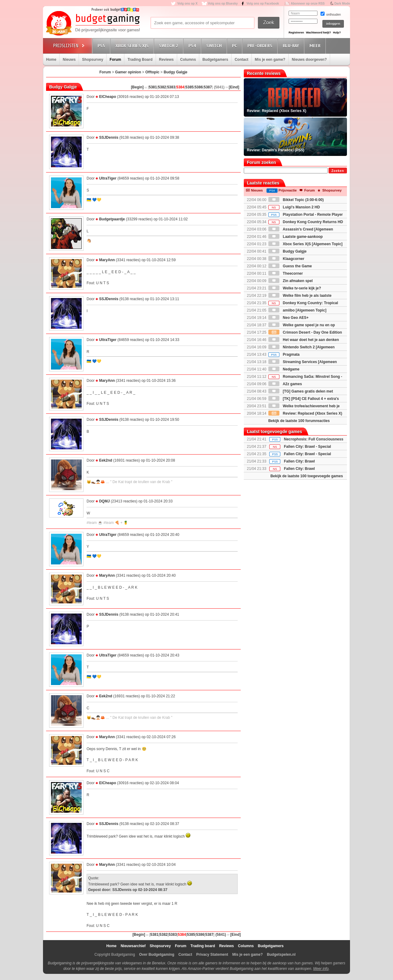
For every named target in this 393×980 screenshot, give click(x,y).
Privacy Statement (212, 955)
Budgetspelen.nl (281, 955)
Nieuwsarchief (133, 946)
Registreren (296, 33)
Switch (215, 46)
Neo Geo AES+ (288, 318)
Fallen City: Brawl (300, 461)
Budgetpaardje (112, 219)
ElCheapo (108, 97)
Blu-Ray (292, 46)
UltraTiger (108, 178)
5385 (190, 87)
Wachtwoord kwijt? (318, 33)
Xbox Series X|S (133, 46)
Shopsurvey (93, 60)
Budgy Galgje (175, 72)
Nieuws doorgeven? (309, 60)
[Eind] (234, 87)
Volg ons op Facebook (263, 4)
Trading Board (140, 60)
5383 (171, 87)
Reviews (166, 60)
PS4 (193, 46)
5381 (153, 87)
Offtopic (152, 72)
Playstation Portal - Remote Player (306, 215)
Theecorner (286, 273)
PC (235, 46)
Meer (316, 46)
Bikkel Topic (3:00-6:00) (296, 200)
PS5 (102, 46)
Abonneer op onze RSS (308, 4)
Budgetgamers (215, 60)
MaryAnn (107, 260)
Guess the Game (290, 266)
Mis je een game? (270, 60)
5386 (199, 87)
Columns (188, 60)
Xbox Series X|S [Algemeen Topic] (305, 244)
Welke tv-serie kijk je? (295, 288)
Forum (115, 60)
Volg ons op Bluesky (223, 4)
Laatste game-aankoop (296, 237)
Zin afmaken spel (291, 281)
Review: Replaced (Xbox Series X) (305, 413)
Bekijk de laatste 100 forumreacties (299, 421)
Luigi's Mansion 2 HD (294, 207)
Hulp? (337, 33)
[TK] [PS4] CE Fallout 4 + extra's (304, 399)
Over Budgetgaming (157, 955)
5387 (208, 87)
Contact (241, 60)
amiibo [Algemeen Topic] (297, 310)
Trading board (203, 946)
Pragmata (284, 354)
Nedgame (284, 369)
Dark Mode (342, 4)
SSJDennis (109, 138)
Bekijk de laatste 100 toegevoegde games (307, 476)
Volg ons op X (187, 4)
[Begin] (137, 87)
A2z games (285, 384)
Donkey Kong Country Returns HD (306, 222)
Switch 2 (169, 46)
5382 (162, 87)
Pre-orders (261, 46)
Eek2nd (106, 460)
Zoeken (338, 171)
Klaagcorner (286, 259)
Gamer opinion (128, 72)
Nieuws (69, 60)
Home (51, 60)
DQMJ (105, 501)
